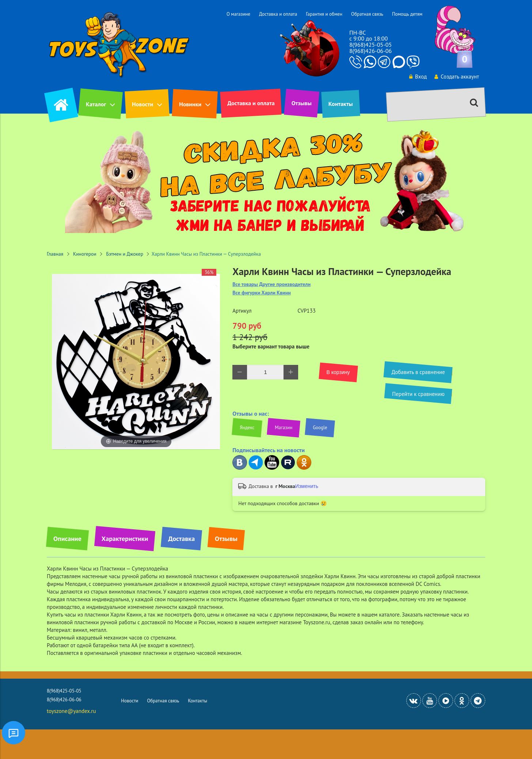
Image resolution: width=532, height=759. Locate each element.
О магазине (238, 14)
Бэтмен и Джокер (125, 254)
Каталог (96, 104)
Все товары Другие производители (271, 284)
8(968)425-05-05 (370, 45)
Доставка (181, 539)
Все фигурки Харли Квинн (261, 293)
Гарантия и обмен (324, 14)
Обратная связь (367, 14)
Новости (142, 104)
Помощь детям (407, 14)
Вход (418, 77)
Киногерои (85, 254)
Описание (67, 539)
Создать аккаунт (457, 77)
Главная (55, 254)
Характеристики (125, 539)
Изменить (307, 486)
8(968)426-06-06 (370, 51)
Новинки (190, 104)
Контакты (341, 104)
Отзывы (302, 103)
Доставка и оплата (278, 14)
